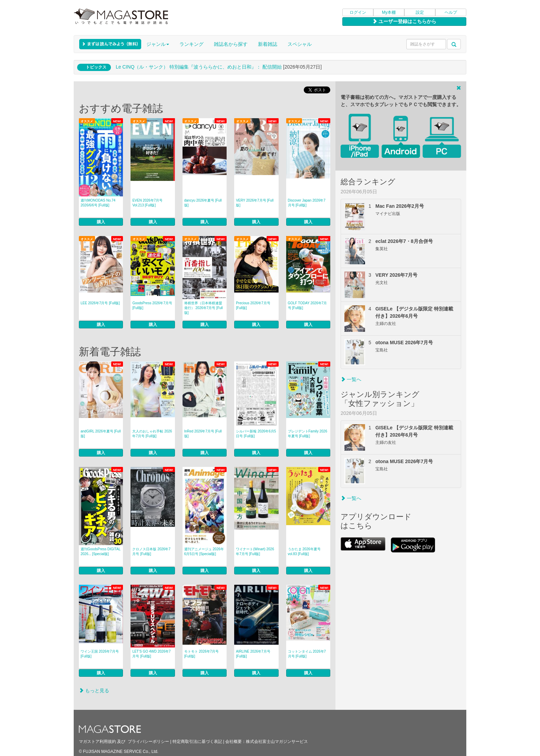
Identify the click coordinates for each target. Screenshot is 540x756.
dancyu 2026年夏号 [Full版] (203, 203)
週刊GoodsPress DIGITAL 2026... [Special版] (101, 551)
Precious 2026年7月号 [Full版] (253, 305)
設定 (420, 12)
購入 (101, 222)
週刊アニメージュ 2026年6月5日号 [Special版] (204, 551)
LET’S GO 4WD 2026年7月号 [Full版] (151, 654)
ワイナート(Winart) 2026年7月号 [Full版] (255, 551)
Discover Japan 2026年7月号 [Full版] (307, 203)
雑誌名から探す (231, 44)
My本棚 (389, 12)
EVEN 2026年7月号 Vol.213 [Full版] (147, 203)
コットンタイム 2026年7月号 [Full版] (307, 654)
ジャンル (158, 44)
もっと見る (94, 691)
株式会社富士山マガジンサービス (277, 742)
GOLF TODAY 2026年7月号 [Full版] (308, 305)
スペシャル (300, 44)
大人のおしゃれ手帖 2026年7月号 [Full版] (152, 434)
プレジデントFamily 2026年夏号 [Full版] (308, 434)
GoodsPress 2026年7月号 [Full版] (152, 305)
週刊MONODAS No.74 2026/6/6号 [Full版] (98, 203)
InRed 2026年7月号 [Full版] (203, 434)
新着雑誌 (268, 44)
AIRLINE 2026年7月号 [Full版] (253, 654)
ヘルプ (451, 12)
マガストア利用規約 (97, 742)
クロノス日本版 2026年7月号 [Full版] (151, 551)
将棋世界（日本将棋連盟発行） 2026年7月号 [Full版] (204, 308)
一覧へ (351, 379)
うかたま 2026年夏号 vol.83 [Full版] (306, 551)
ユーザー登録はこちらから (404, 21)
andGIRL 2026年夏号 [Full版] (101, 434)
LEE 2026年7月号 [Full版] (100, 303)
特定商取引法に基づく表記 (197, 742)
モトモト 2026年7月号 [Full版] (202, 654)
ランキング (191, 44)
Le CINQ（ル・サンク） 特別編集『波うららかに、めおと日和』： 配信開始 (199, 67)
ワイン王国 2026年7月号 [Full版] (100, 654)
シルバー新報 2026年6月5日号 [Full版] (256, 434)
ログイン (358, 12)
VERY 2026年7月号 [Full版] (255, 203)
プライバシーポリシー (148, 742)
